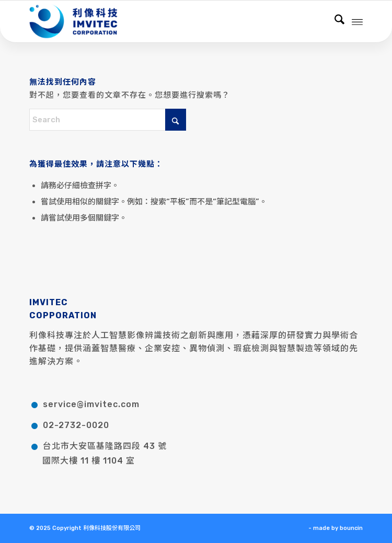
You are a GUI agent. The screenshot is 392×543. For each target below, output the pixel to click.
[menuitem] (334, 21)
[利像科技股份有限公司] (163, 21)
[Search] (334, 21)
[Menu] (357, 21)
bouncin (351, 528)
